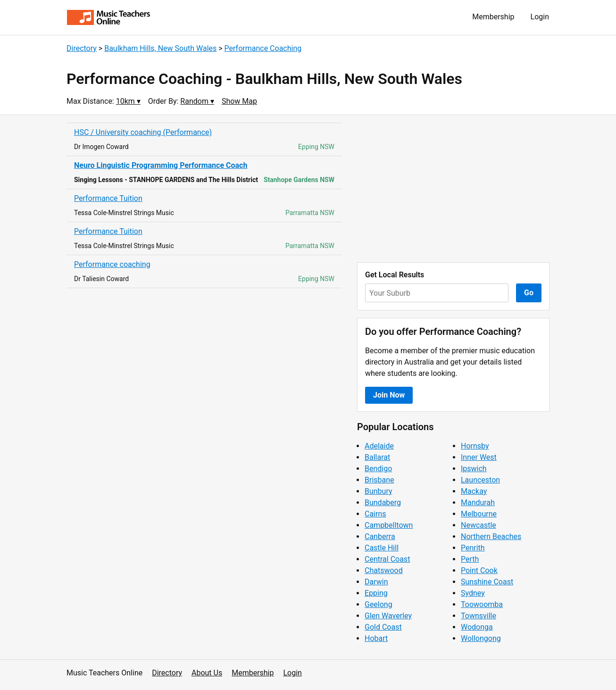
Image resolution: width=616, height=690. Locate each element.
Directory (82, 48)
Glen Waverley (388, 616)
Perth (470, 559)
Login (540, 17)
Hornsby (475, 446)
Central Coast (387, 559)
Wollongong (481, 638)
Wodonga (477, 627)
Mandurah (478, 503)
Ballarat (377, 457)
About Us (207, 673)
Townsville (479, 616)
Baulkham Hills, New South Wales (160, 48)
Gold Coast (383, 627)
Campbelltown (389, 525)
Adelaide (379, 446)
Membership (493, 17)
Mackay (474, 491)
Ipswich (474, 469)
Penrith (473, 548)
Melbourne (479, 514)
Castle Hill (382, 548)
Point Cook (479, 570)
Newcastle (479, 525)
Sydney (473, 593)
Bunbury (379, 491)
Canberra (380, 536)
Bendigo (378, 469)
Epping (376, 593)
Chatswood (384, 570)
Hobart (376, 638)
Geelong (379, 604)
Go (529, 293)
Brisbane (379, 480)
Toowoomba (482, 604)
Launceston (480, 480)
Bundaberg (383, 503)
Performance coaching (112, 264)
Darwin (376, 582)
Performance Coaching (263, 48)
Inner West (479, 457)
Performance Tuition (108, 198)
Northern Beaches (491, 536)
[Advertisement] (453, 189)
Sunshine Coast (487, 582)
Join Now (389, 395)
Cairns (375, 514)
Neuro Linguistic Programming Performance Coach (161, 165)
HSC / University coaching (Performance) (143, 132)
